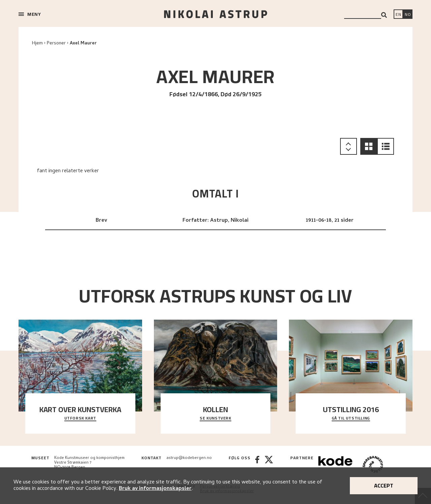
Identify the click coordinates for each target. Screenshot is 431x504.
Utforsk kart (80, 419)
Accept (384, 485)
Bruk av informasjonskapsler (155, 489)
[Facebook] (257, 465)
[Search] (384, 15)
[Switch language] (398, 15)
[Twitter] (269, 465)
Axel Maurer (83, 44)
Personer (56, 44)
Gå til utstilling (351, 419)
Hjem (37, 44)
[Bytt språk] (408, 15)
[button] (369, 146)
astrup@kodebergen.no (189, 458)
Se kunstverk (215, 419)
